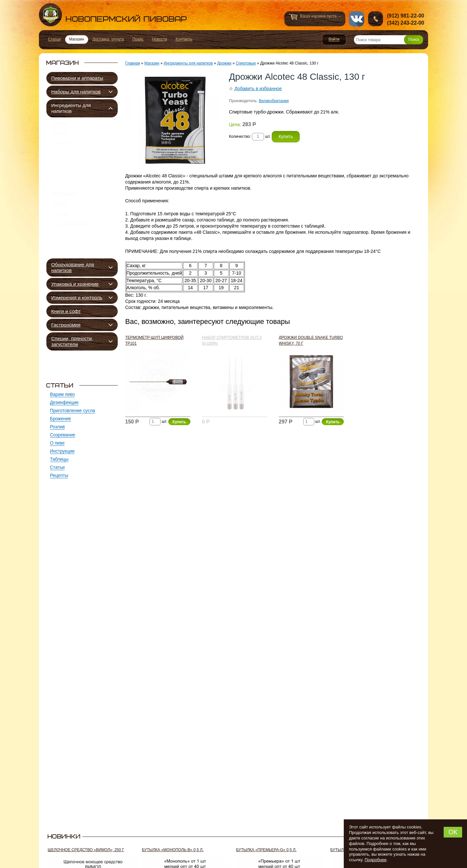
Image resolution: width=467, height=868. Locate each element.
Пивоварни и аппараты (77, 78)
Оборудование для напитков (73, 267)
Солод (60, 124)
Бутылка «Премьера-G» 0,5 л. (266, 850)
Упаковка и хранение (75, 284)
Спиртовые (73, 192)
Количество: (240, 137)
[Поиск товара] (389, 40)
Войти (334, 40)
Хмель (60, 137)
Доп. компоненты (72, 250)
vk (357, 19)
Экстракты (65, 212)
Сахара (61, 237)
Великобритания (274, 101)
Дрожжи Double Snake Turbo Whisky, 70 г (311, 340)
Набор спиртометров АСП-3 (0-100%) (232, 340)
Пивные (69, 162)
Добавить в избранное (258, 89)
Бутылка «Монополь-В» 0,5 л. (173, 850)
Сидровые (71, 177)
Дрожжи (62, 149)
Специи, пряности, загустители (72, 341)
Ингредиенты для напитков (71, 108)
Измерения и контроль (77, 297)
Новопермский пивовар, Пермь (113, 15)
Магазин (152, 63)
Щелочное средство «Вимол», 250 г (86, 850)
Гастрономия (66, 325)
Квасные (69, 170)
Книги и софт (66, 311)
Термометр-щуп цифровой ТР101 (154, 340)
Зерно (60, 224)
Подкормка (72, 200)
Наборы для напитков (76, 92)
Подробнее (375, 860)
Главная (133, 63)
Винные (69, 185)
